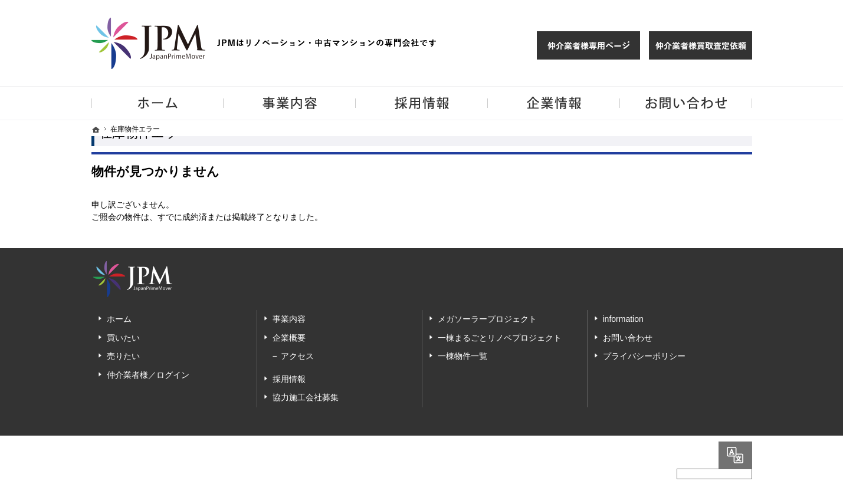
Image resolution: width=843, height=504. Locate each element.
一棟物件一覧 (462, 356)
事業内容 (289, 319)
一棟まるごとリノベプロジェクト (500, 338)
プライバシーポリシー (644, 356)
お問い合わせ (628, 338)
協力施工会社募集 (306, 397)
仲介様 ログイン (588, 45)
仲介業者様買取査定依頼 (701, 45)
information (623, 319)
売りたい (123, 356)
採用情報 (289, 379)
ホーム (119, 319)
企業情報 (554, 103)
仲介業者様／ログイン (148, 375)
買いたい (123, 338)
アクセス (297, 356)
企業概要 (289, 338)
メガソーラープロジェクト (487, 319)
